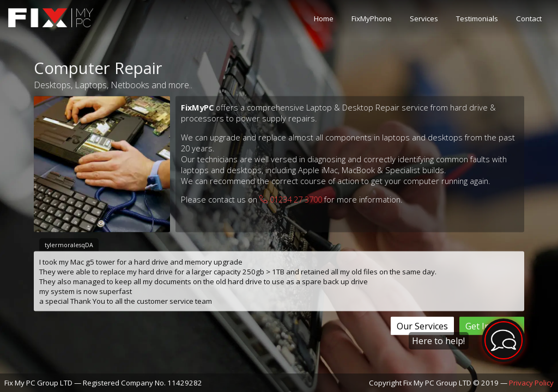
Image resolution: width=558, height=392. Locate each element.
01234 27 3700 (291, 199)
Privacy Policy (531, 383)
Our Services (422, 326)
